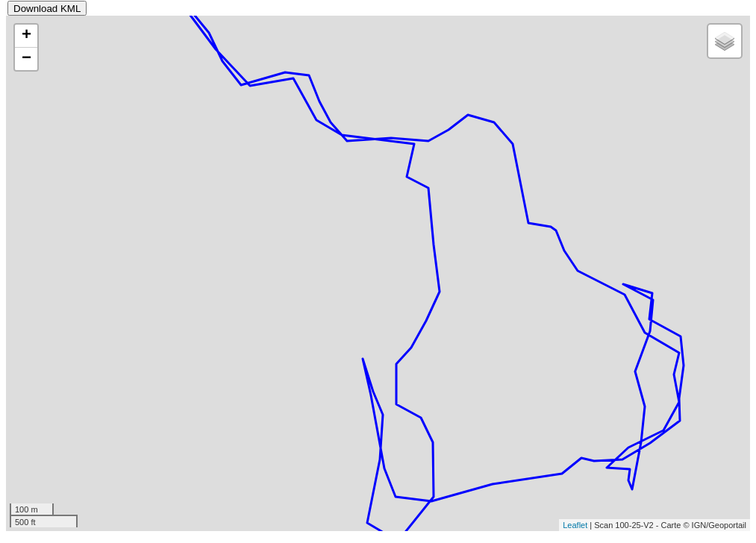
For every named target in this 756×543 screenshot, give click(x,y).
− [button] (26, 59)
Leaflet (575, 525)
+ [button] (26, 36)
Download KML (47, 9)
